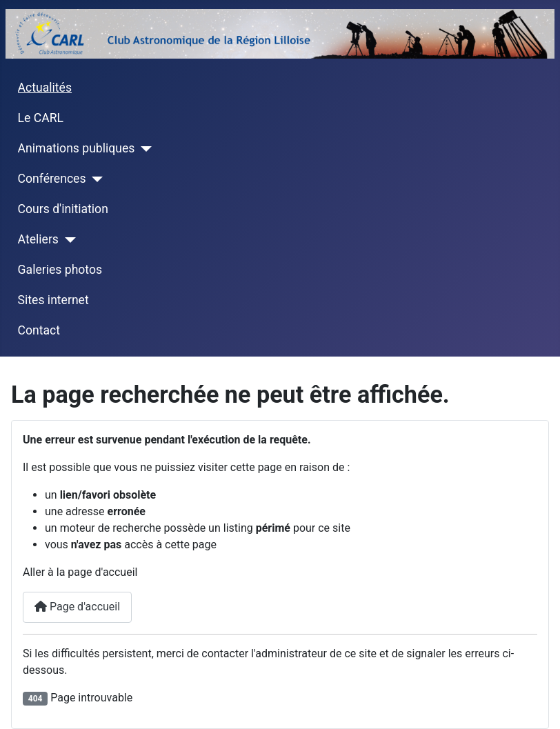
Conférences (52, 179)
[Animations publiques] (143, 149)
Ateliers (38, 239)
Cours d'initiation (63, 209)
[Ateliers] (67, 240)
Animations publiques (77, 148)
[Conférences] (95, 179)
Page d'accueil (77, 607)
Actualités (45, 88)
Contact (39, 330)
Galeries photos (60, 270)
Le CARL (41, 118)
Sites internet (53, 300)
